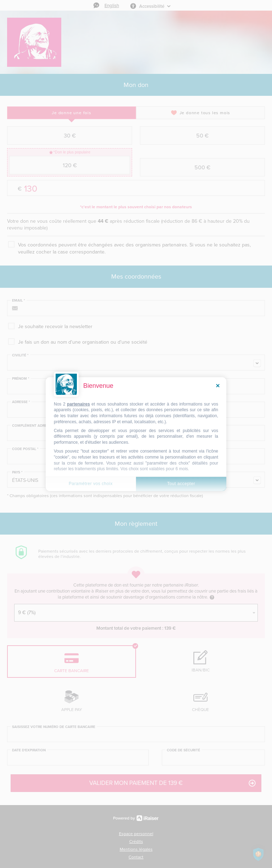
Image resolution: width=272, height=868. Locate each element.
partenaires (78, 404)
